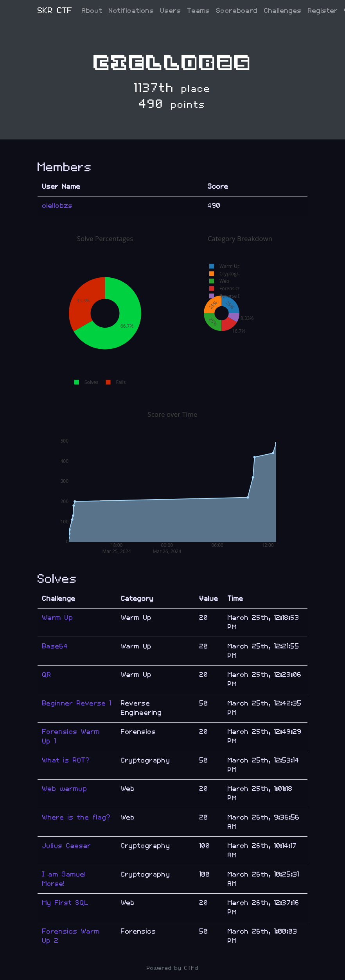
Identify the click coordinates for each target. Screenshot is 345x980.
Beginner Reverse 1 (77, 703)
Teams (199, 11)
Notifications (131, 11)
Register (323, 11)
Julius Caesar (67, 846)
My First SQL (66, 903)
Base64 (55, 646)
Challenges (283, 11)
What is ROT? (66, 760)
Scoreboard (237, 11)
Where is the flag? (76, 817)
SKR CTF (55, 11)
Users (171, 11)
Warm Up (58, 618)
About (92, 11)
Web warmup (65, 789)
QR (47, 675)
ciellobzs (57, 206)
